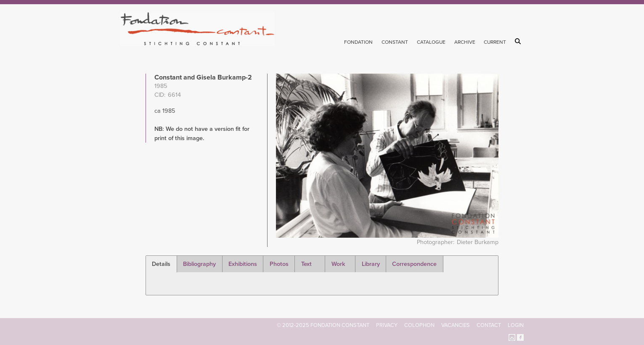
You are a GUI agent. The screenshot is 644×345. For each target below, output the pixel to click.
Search (519, 41)
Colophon (419, 325)
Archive (465, 42)
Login (516, 325)
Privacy (387, 325)
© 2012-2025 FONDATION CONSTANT (323, 325)
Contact (489, 325)
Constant (395, 42)
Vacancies (456, 325)
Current (495, 42)
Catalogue (431, 42)
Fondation (358, 42)
